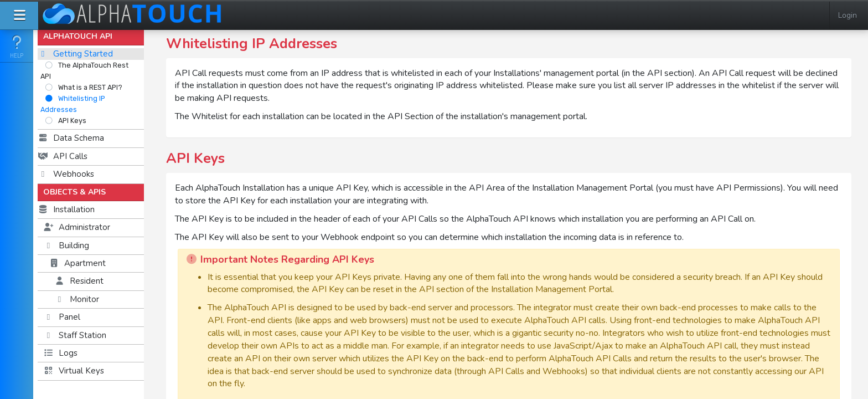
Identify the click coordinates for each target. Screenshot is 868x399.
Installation (66, 209)
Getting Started (75, 54)
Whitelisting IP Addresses (73, 104)
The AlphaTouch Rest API (84, 71)
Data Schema (71, 138)
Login (848, 15)
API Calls (63, 156)
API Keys (66, 121)
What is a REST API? (84, 87)
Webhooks (66, 174)
